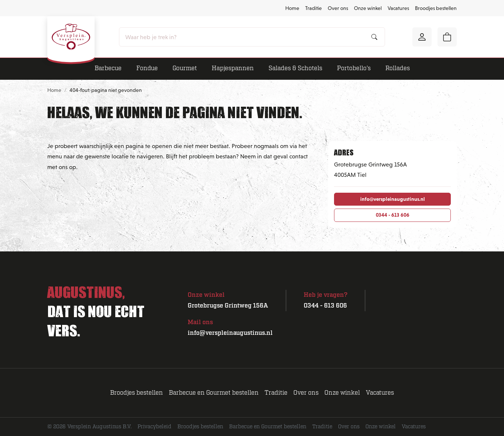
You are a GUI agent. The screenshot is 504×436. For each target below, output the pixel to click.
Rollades (398, 68)
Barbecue (108, 68)
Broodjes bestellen (436, 8)
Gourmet (185, 68)
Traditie (314, 8)
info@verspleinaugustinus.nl (393, 199)
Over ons (338, 8)
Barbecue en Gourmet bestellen (214, 393)
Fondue (147, 68)
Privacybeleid (154, 427)
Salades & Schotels (295, 68)
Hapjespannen (233, 68)
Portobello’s (354, 68)
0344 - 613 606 (393, 215)
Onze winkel (368, 8)
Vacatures (398, 8)
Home (292, 8)
